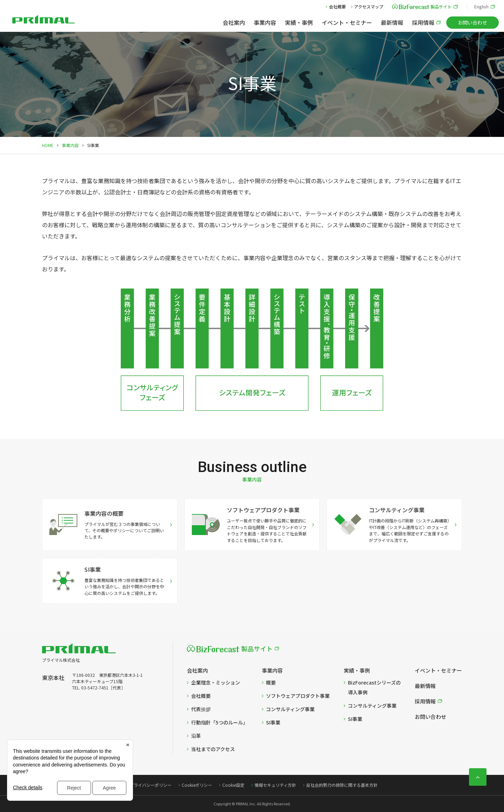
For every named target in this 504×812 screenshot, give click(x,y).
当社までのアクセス (213, 749)
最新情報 (392, 22)
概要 (271, 682)
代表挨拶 (201, 709)
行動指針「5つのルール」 (219, 722)
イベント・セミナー (347, 22)
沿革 (196, 736)
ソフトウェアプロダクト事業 (298, 696)
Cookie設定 (233, 785)
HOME (48, 145)
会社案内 (234, 22)
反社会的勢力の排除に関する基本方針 (342, 785)
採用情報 (423, 22)
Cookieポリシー (197, 785)
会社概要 (337, 6)
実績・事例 (299, 22)
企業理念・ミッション (216, 682)
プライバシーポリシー (150, 785)
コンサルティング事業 (290, 709)
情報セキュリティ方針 (275, 785)
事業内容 (265, 22)
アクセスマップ (369, 6)
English (481, 6)
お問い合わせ (472, 22)
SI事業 (273, 722)
